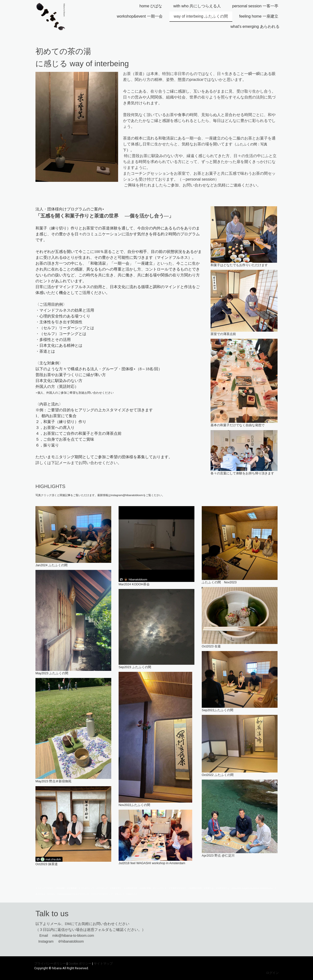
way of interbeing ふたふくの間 (201, 16)
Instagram (46, 941)
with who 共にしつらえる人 (197, 6)
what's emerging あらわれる (255, 27)
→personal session (198, 179)
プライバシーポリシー (50, 964)
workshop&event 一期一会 (140, 16)
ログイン (272, 973)
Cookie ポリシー (80, 964)
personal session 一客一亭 (255, 6)
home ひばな (151, 6)
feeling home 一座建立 (259, 16)
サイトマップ (103, 964)
